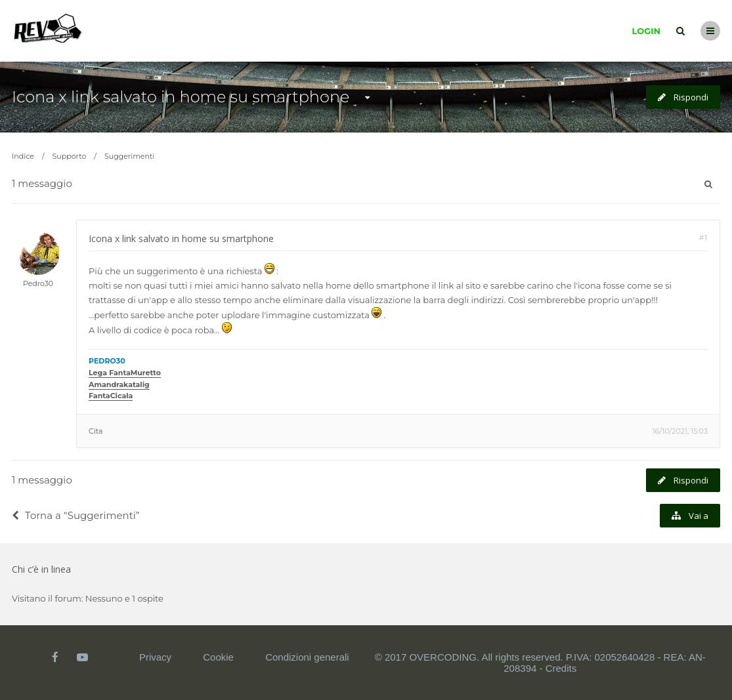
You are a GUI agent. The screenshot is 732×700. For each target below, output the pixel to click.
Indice (23, 156)
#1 (703, 237)
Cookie (218, 657)
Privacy (155, 657)
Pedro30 (38, 283)
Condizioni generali (307, 657)
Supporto (70, 156)
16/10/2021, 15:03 (680, 431)
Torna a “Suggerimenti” (76, 515)
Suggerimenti (129, 156)
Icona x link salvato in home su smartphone (181, 97)
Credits (561, 668)
